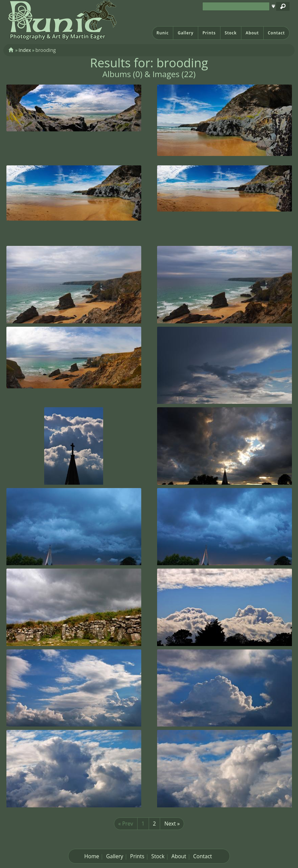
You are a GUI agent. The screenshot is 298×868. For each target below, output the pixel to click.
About (252, 33)
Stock (231, 33)
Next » (172, 824)
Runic (162, 33)
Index (25, 50)
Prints (209, 33)
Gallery (186, 33)
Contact (276, 33)
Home (92, 856)
